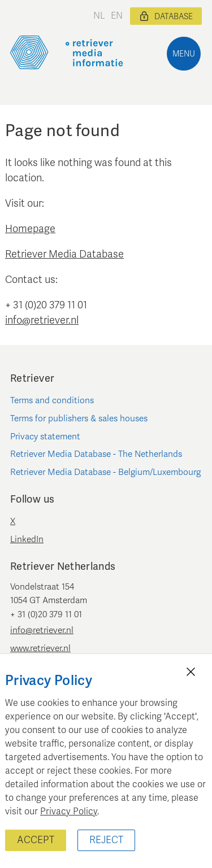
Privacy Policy (69, 812)
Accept (36, 840)
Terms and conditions (52, 400)
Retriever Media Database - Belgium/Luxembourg (105, 472)
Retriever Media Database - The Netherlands (96, 454)
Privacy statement (45, 437)
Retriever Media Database (64, 254)
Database (166, 16)
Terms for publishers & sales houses (79, 418)
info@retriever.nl (42, 320)
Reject (106, 840)
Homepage (30, 229)
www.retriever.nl (40, 648)
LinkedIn (27, 539)
